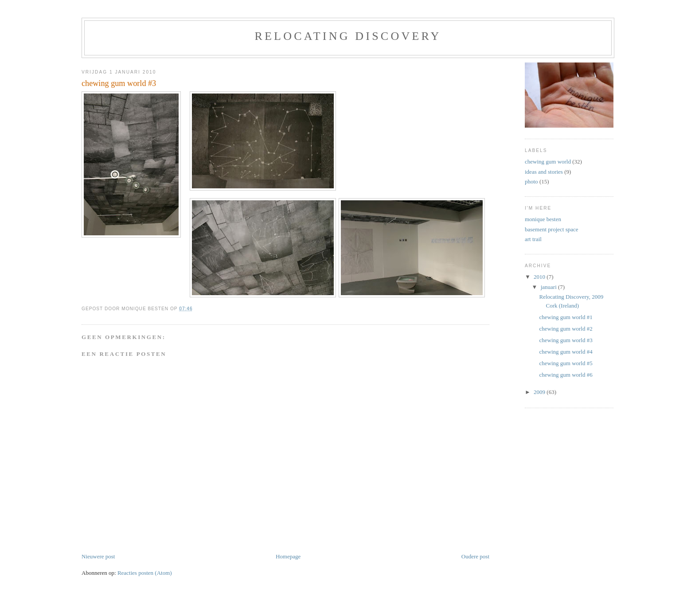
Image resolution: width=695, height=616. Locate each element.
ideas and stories (544, 172)
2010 (540, 277)
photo (531, 181)
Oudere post (475, 556)
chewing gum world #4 (566, 352)
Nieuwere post (98, 556)
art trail (533, 239)
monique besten (543, 219)
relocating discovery (348, 36)
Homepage (288, 556)
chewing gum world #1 (566, 317)
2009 (540, 392)
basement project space (552, 229)
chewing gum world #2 (566, 329)
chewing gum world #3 (566, 340)
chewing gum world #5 (566, 363)
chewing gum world (548, 162)
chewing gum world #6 (566, 375)
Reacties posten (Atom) (145, 573)
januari (549, 287)
